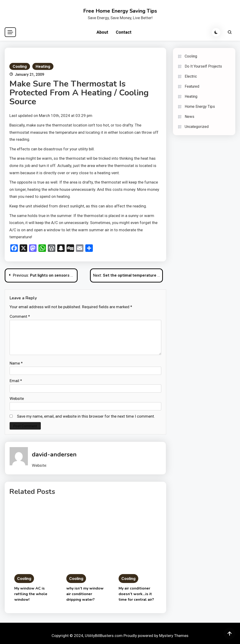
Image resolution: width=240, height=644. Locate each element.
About (102, 32)
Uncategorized (197, 127)
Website (17, 398)
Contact (124, 32)
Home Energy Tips (200, 107)
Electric (191, 76)
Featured (192, 86)
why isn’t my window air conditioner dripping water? (85, 594)
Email (16, 381)
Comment (20, 316)
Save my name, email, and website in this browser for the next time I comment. (86, 416)
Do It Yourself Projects (203, 66)
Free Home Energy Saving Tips (120, 11)
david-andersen (54, 454)
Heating (43, 66)
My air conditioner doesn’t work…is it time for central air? (136, 594)
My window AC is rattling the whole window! (31, 594)
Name (16, 363)
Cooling (20, 66)
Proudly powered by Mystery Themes (156, 636)
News (189, 117)
